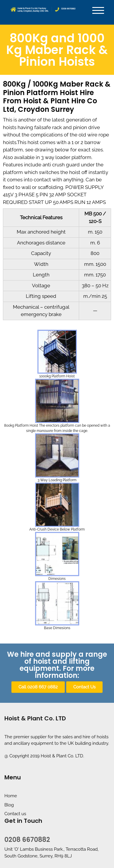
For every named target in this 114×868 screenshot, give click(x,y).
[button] (38, 687)
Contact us (15, 814)
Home (11, 796)
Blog (9, 805)
